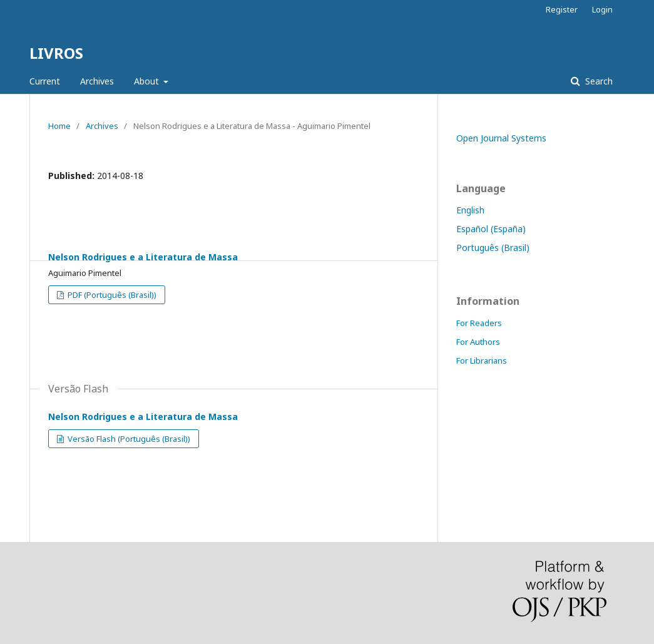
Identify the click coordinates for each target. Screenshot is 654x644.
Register (562, 9)
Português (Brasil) (493, 248)
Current (45, 81)
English (470, 210)
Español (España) (491, 229)
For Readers (479, 323)
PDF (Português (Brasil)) (111, 295)
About (148, 81)
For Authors (478, 342)
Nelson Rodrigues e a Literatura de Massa (143, 257)
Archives (97, 81)
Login (602, 9)
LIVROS (56, 53)
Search (598, 81)
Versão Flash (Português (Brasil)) (128, 439)
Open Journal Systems (501, 138)
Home (59, 126)
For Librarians (482, 360)
